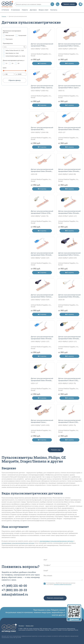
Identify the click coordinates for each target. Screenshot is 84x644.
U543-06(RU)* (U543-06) (40, 132)
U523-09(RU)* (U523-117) (67, 341)
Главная (4, 16)
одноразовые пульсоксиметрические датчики (18, 543)
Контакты (54, 10)
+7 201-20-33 (14, 590)
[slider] (4, 71)
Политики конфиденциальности (63, 584)
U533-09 (61, 300)
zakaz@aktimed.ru (15, 594)
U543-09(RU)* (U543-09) (67, 174)
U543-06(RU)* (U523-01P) (40, 300)
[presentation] (56, 591)
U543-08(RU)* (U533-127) (40, 341)
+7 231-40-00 (14, 586)
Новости (25, 10)
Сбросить (15, 80)
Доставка (33, 10)
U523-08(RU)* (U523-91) (40, 49)
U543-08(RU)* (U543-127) (40, 258)
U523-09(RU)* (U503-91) (40, 91)
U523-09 (34, 174)
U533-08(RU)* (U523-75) (67, 383)
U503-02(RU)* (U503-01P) (68, 49)
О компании (16, 10)
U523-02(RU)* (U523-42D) (40, 425)
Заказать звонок (69, 4)
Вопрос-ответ (44, 10)
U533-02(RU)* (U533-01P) (68, 258)
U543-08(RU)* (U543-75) (40, 216)
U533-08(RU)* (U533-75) (67, 425)
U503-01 (61, 91)
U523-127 (62, 132)
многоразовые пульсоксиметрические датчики (56, 541)
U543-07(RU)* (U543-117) (67, 216)
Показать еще (56, 450)
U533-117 (34, 383)
